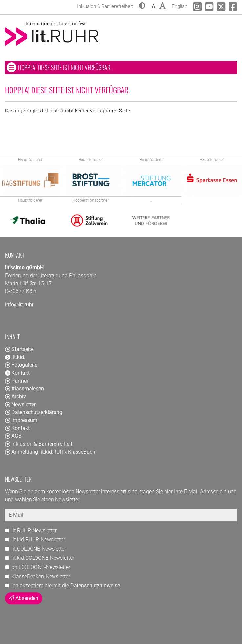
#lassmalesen (24, 389)
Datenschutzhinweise (95, 586)
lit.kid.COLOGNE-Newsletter (43, 558)
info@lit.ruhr (19, 304)
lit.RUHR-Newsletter (34, 530)
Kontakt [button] (17, 373)
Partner (17, 381)
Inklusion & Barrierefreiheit (39, 444)
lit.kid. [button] (15, 357)
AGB (13, 436)
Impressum (21, 420)
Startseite (19, 349)
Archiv (15, 396)
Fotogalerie (21, 365)
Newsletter (20, 404)
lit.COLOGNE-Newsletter (39, 549)
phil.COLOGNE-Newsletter (41, 567)
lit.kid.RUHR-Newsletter (38, 540)
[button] (142, 6)
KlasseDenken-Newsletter (41, 576)
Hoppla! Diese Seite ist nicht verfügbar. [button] (84, 67)
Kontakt (17, 428)
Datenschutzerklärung (34, 412)
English (179, 5)
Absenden (24, 598)
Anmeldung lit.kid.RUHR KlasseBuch (50, 452)
